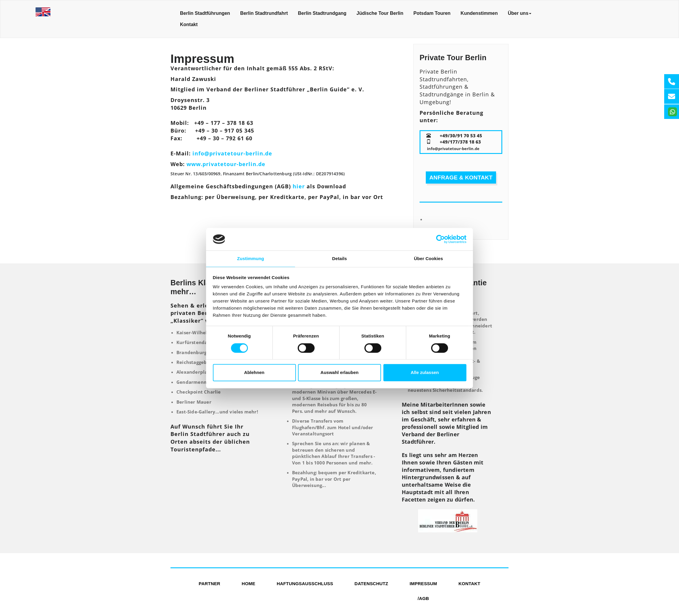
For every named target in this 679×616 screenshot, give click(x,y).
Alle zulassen (425, 373)
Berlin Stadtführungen (205, 13)
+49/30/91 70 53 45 (461, 136)
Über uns (520, 13)
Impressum (423, 584)
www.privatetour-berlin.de (226, 164)
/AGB (423, 598)
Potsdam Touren (432, 13)
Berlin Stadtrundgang (322, 13)
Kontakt (189, 24)
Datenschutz (372, 584)
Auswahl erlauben (339, 373)
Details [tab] (339, 259)
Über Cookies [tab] (428, 259)
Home (248, 584)
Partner (209, 584)
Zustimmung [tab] (251, 259)
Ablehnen (254, 373)
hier (299, 186)
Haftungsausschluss (305, 584)
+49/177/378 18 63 (460, 142)
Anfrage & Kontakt (461, 178)
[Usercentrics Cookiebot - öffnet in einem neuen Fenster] (440, 239)
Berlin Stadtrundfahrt (264, 13)
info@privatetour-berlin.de (232, 153)
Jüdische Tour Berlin (380, 13)
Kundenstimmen (479, 13)
